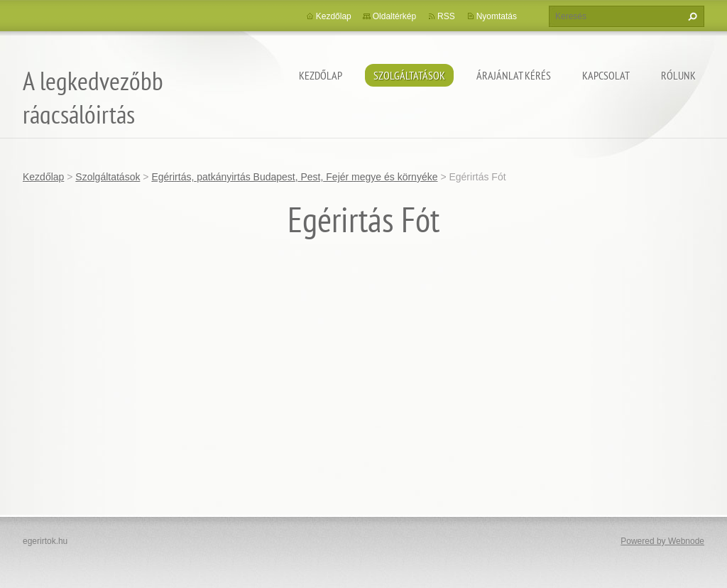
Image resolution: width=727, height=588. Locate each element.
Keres (691, 16)
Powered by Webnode (662, 541)
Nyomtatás (497, 16)
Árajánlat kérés (514, 75)
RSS (446, 16)
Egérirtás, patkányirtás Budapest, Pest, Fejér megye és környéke (294, 177)
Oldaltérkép (394, 16)
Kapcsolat (606, 75)
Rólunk (678, 75)
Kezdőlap (321, 75)
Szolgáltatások (409, 75)
